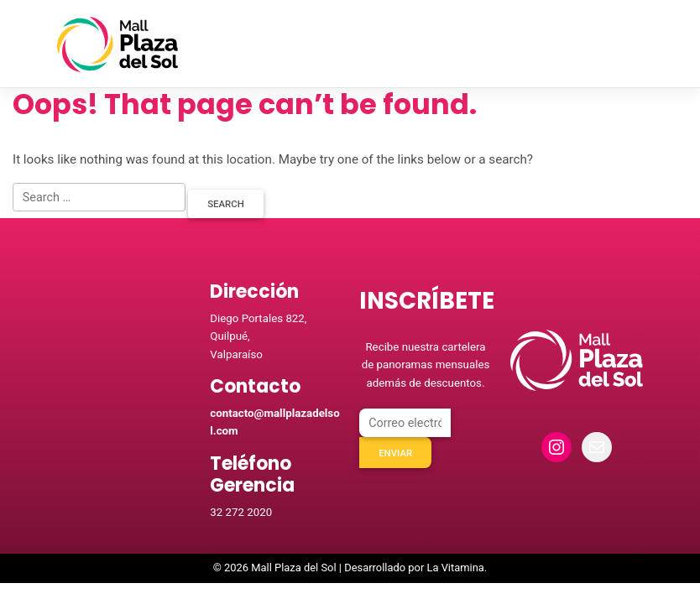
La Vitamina (455, 569)
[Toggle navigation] (621, 44)
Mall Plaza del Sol (293, 569)
